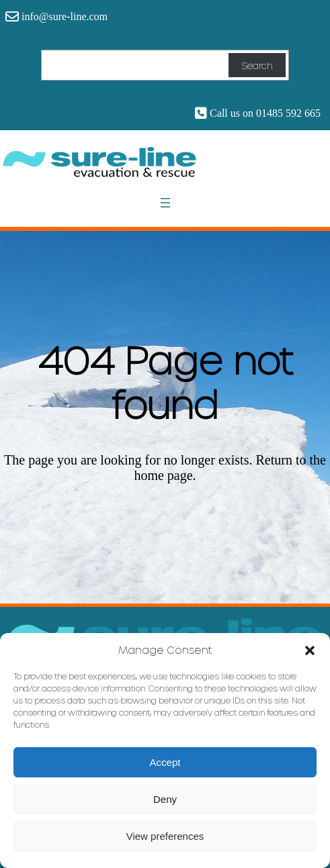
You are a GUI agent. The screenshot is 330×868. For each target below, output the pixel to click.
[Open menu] (165, 203)
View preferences (165, 836)
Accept (165, 762)
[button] (310, 650)
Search (257, 65)
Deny (165, 799)
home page (163, 475)
